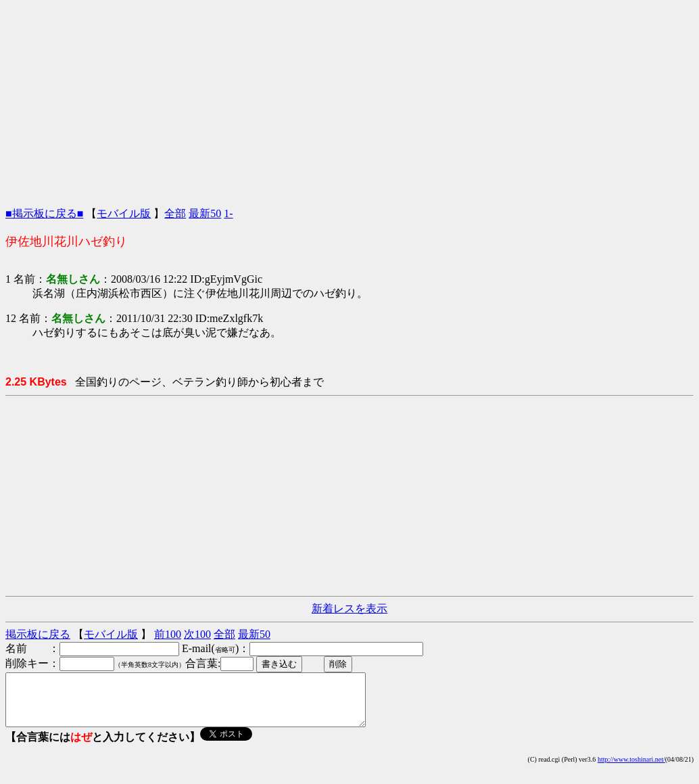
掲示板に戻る (38, 634)
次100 (197, 634)
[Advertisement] (349, 100)
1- (228, 213)
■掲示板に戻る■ (44, 213)
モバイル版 (124, 213)
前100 (168, 634)
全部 (175, 213)
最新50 (205, 213)
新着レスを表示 (349, 608)
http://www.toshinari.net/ (631, 769)
